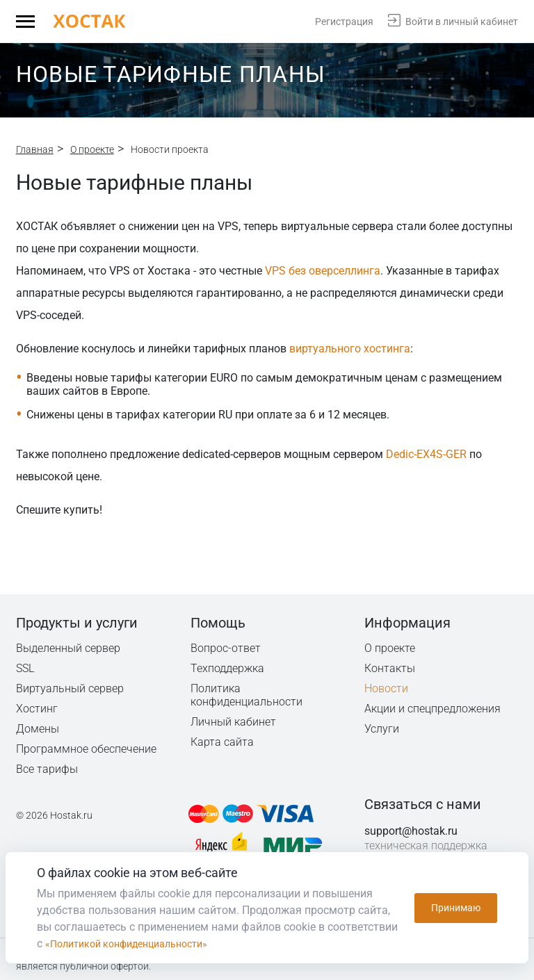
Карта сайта (222, 742)
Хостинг (37, 709)
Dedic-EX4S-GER (426, 454)
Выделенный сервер (68, 648)
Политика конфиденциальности (247, 695)
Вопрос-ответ (225, 648)
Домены (38, 729)
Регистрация (344, 22)
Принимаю (456, 908)
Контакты (390, 668)
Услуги (382, 729)
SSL (26, 668)
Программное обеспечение (86, 749)
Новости (386, 688)
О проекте (92, 149)
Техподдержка (228, 668)
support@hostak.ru (411, 831)
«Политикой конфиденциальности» (137, 944)
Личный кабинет (234, 722)
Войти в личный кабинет (462, 22)
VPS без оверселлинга (323, 271)
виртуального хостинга (350, 349)
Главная (35, 149)
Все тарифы (47, 769)
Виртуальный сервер (70, 688)
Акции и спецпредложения (433, 709)
